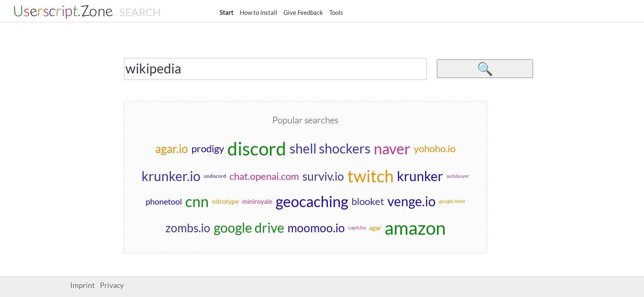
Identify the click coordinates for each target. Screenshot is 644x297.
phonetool (164, 201)
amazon (415, 228)
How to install (258, 12)
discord (257, 148)
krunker (420, 176)
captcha (357, 227)
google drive (249, 227)
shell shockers (330, 148)
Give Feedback (303, 12)
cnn (197, 201)
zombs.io (188, 228)
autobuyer (458, 176)
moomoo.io (316, 228)
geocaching (312, 201)
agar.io (172, 148)
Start (226, 12)
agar (375, 227)
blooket (368, 201)
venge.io (412, 201)
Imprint (83, 285)
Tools (336, 12)
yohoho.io (435, 148)
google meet (452, 201)
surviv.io (323, 176)
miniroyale (257, 201)
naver (392, 148)
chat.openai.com (264, 176)
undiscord (215, 176)
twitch (370, 176)
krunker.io (171, 176)
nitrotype (225, 201)
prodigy (208, 148)
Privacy (112, 285)
